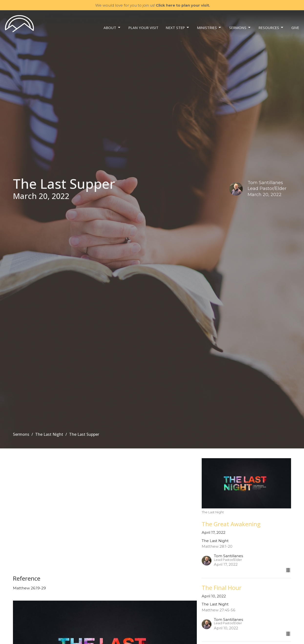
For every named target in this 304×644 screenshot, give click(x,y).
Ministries (209, 28)
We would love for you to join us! (153, 5)
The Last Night (49, 434)
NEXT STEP (178, 28)
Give (295, 28)
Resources (271, 28)
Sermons (240, 28)
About (112, 28)
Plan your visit (143, 28)
